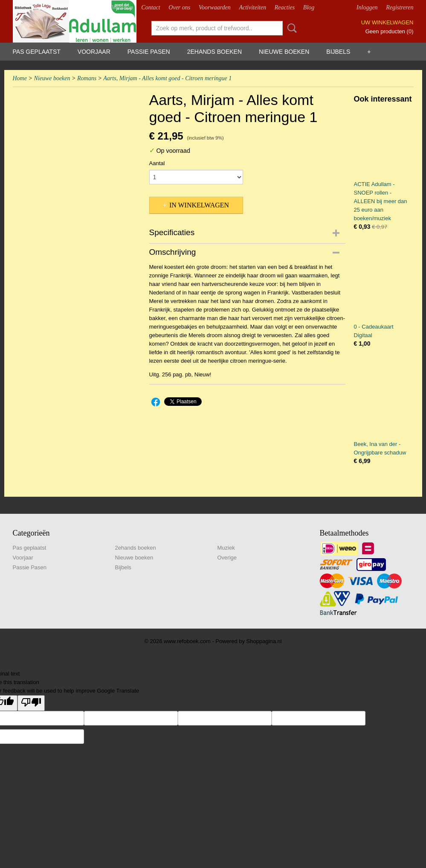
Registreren (400, 7)
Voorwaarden (215, 7)
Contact (151, 7)
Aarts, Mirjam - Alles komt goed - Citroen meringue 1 (167, 78)
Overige (227, 558)
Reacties (285, 7)
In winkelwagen (199, 205)
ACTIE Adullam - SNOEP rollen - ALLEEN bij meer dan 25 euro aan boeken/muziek (381, 201)
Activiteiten (252, 7)
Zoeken (290, 28)
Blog (309, 7)
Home (20, 78)
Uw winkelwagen (387, 22)
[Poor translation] (31, 703)
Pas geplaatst (37, 52)
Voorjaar (94, 52)
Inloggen (367, 7)
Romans (87, 78)
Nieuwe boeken (284, 52)
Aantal (157, 163)
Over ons (179, 7)
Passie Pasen (149, 52)
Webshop (122, 7)
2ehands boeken (214, 52)
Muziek (226, 548)
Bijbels (338, 52)
